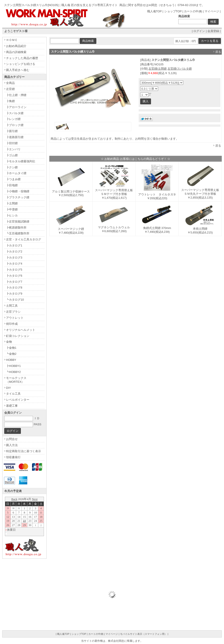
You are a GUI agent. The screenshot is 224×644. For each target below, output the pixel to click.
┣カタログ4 (14, 264)
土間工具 (12, 306)
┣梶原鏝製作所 (16, 228)
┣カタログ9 (14, 294)
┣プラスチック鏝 (18, 197)
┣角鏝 (10, 101)
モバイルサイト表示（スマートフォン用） (143, 634)
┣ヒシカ (12, 215)
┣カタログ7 (14, 282)
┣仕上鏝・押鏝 (16, 95)
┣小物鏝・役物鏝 (18, 191)
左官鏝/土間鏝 (158, 69)
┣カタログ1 (14, 245)
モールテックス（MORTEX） (16, 380)
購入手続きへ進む (18, 70)
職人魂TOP (154, 11)
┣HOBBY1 (13, 366)
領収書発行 (13, 457)
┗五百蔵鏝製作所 (18, 233)
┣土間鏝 (12, 203)
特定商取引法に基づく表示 (24, 451)
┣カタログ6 (14, 276)
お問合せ (12, 439)
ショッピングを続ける (21, 64)
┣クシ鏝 (12, 167)
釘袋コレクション (18, 336)
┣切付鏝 (12, 143)
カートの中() (193, 11)
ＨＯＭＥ (12, 40)
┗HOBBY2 (13, 372)
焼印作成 (12, 324)
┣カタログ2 (14, 251)
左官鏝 (10, 89)
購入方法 (12, 445)
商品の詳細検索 (16, 52)
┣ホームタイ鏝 (16, 173)
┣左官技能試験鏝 (18, 221)
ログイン (199, 31)
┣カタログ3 (14, 258)
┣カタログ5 (14, 270)
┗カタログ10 (15, 300)
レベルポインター (18, 400)
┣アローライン (16, 107)
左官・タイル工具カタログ (24, 239)
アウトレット (15, 318)
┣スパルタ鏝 (15, 113)
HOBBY (11, 360)
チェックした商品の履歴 (22, 58)
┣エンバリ (13, 149)
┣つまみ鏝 (13, 179)
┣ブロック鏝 (15, 125)
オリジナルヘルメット (21, 330)
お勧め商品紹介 (16, 46)
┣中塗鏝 (12, 209)
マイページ (212, 11)
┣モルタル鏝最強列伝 (21, 161)
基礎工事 (12, 406)
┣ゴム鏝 (12, 155)
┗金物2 (11, 354)
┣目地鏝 (12, 185)
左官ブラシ (13, 312)
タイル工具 (13, 394)
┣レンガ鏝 (13, 119)
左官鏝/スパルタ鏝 (180, 69)
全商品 (10, 83)
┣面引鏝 (12, 131)
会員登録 (213, 31)
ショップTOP (173, 11)
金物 (9, 342)
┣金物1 (11, 348)
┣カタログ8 (14, 288)
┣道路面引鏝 (15, 137)
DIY (9, 388)
